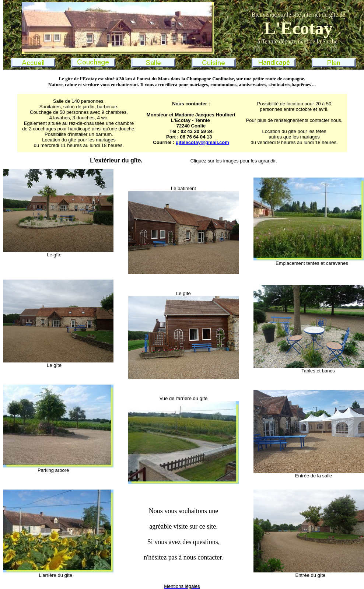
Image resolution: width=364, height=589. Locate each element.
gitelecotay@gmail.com (202, 142)
